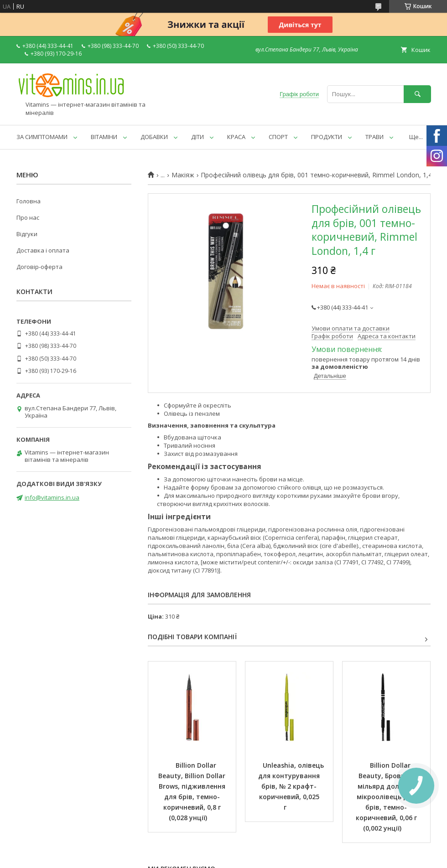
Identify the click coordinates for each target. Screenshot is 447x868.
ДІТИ (198, 137)
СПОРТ (278, 137)
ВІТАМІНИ (104, 137)
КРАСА (236, 137)
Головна (29, 201)
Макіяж (183, 175)
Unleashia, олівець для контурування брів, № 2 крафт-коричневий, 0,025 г (292, 786)
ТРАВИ (374, 137)
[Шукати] (417, 94)
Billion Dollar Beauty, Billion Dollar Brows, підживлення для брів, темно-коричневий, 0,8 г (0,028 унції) (193, 791)
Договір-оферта (39, 267)
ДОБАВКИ (154, 137)
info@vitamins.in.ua (52, 497)
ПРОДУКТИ (327, 137)
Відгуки (27, 234)
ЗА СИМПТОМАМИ (42, 137)
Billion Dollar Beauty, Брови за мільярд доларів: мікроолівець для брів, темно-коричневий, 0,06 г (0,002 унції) (387, 797)
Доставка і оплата (43, 250)
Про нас (28, 217)
